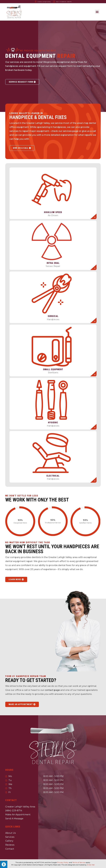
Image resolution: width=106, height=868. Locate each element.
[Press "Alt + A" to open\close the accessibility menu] (4, 864)
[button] (97, 12)
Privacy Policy (63, 862)
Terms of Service (79, 862)
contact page (52, 690)
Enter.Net (91, 865)
